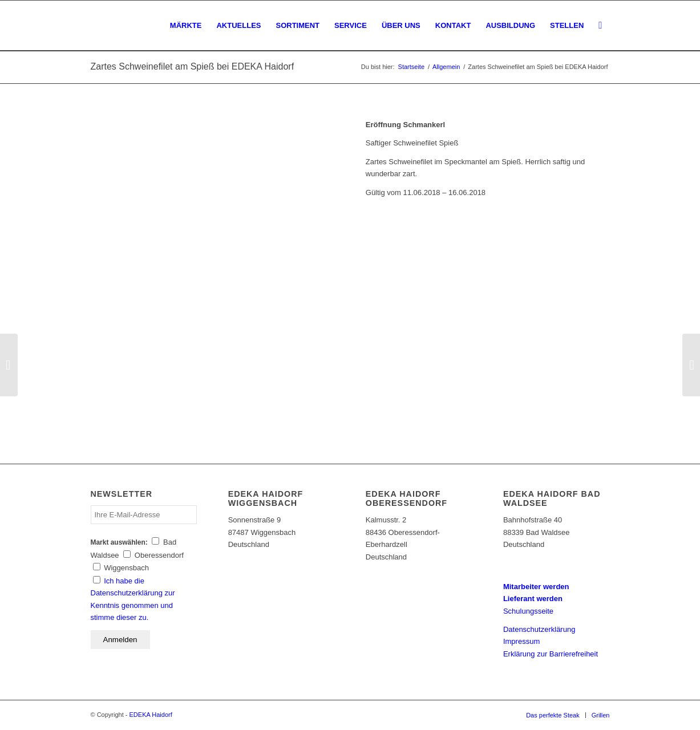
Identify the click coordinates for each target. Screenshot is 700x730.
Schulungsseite (528, 611)
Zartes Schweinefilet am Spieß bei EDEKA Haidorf (193, 66)
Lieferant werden (533, 599)
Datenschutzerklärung (539, 629)
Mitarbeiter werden (536, 587)
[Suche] (600, 26)
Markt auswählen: (119, 542)
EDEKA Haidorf (151, 715)
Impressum (521, 641)
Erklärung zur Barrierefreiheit (551, 654)
